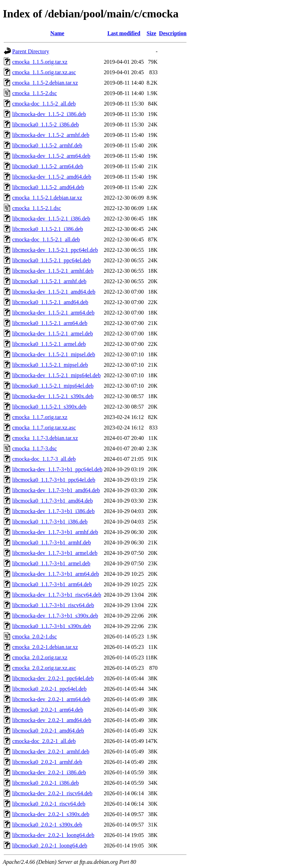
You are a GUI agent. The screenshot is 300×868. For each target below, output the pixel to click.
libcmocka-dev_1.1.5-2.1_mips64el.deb (56, 375)
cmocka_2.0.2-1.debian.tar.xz (45, 647)
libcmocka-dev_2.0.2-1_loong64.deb (53, 835)
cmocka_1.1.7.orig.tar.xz (40, 417)
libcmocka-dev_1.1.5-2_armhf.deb (51, 135)
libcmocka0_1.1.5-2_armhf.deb (47, 145)
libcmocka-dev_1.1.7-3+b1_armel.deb (55, 553)
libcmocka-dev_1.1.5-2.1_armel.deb (53, 334)
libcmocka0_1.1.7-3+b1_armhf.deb (52, 542)
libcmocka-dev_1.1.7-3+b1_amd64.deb (56, 490)
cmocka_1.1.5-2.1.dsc (37, 208)
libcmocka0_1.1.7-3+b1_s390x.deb (52, 626)
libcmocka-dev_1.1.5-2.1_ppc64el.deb (55, 250)
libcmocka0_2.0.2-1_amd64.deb (48, 731)
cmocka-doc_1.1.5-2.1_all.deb (46, 239)
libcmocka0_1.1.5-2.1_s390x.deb (49, 407)
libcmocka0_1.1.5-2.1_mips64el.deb (53, 386)
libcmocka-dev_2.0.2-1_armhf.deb (51, 751)
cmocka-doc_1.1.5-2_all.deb (44, 104)
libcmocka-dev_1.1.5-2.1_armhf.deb (53, 271)
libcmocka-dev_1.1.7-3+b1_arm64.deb (56, 574)
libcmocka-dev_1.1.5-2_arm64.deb (51, 156)
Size (151, 33)
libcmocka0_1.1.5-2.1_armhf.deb (49, 281)
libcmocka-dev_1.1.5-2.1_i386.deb (51, 219)
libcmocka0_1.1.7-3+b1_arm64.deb (52, 584)
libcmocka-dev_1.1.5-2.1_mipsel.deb (54, 354)
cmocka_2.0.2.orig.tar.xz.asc (44, 668)
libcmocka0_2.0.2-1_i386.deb (46, 783)
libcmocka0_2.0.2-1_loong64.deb (50, 846)
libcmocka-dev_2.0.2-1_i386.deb (49, 772)
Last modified (124, 33)
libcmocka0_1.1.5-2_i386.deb (46, 125)
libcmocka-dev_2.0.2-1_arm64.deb (51, 699)
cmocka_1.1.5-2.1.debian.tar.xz (47, 198)
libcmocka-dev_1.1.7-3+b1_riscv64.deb (57, 595)
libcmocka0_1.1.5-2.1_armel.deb (49, 344)
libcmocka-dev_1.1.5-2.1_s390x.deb (53, 396)
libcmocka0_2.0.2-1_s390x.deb (47, 825)
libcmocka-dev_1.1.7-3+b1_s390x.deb (55, 616)
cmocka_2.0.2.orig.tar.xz (40, 657)
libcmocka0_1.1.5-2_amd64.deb (48, 187)
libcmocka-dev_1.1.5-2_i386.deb (49, 114)
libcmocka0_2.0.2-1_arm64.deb (48, 710)
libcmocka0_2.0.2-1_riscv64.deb (49, 804)
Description (173, 33)
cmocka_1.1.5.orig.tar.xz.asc (44, 72)
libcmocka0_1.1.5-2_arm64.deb (48, 166)
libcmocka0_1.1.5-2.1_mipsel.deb (50, 365)
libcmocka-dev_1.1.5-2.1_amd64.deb (54, 292)
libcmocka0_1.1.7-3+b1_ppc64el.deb (54, 480)
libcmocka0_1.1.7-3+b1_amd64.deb (53, 501)
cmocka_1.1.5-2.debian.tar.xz (45, 83)
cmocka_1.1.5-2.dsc (34, 93)
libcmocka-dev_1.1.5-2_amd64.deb (52, 177)
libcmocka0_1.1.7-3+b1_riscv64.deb (53, 605)
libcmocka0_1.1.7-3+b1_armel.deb (51, 563)
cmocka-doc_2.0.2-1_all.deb (44, 741)
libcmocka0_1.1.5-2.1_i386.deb (48, 229)
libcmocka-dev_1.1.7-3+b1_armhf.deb (55, 532)
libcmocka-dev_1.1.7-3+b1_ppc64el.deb (57, 469)
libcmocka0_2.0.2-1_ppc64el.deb (49, 689)
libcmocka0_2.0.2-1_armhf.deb (47, 762)
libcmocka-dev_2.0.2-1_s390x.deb (51, 814)
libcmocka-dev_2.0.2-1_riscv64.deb (52, 793)
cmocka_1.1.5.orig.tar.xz (40, 62)
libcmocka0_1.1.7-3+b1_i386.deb (50, 522)
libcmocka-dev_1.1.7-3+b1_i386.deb (53, 511)
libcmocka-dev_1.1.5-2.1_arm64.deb (53, 313)
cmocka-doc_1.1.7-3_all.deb (44, 459)
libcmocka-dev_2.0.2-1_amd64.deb (52, 720)
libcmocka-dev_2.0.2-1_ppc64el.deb (53, 678)
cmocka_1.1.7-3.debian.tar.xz (45, 438)
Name (57, 33)
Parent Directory (31, 51)
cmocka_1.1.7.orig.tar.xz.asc (44, 428)
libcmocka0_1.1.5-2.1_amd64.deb (50, 302)
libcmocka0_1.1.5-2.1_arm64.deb (50, 323)
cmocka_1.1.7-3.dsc (34, 448)
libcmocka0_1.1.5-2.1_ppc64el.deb (52, 260)
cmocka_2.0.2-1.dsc (34, 637)
